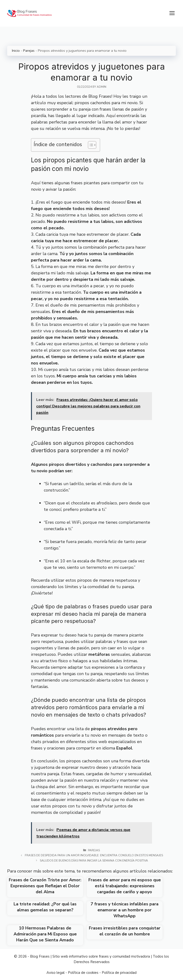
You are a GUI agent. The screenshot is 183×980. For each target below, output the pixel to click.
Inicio (16, 51)
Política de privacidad (119, 973)
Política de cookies (83, 973)
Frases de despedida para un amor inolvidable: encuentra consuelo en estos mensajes (94, 855)
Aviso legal (56, 973)
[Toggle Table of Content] (90, 145)
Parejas (29, 51)
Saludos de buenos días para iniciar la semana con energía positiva (94, 861)
